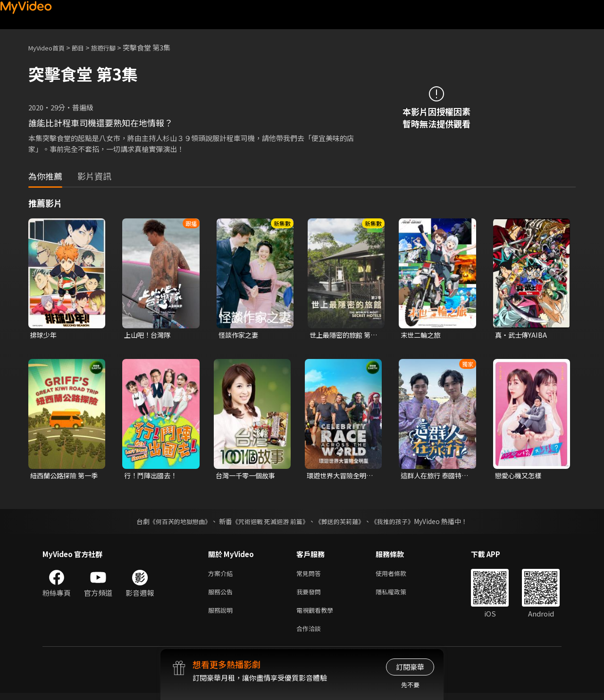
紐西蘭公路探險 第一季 (63, 477)
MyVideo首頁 (50, 47)
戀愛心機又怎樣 (520, 477)
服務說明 (222, 615)
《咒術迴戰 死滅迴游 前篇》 (269, 523)
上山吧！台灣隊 (149, 335)
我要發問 (310, 595)
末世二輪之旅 (422, 335)
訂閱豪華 (410, 667)
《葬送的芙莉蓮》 (344, 523)
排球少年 (44, 335)
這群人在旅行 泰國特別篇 (433, 477)
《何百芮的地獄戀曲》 (174, 523)
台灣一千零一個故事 (247, 477)
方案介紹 (222, 575)
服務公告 (222, 595)
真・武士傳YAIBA (522, 335)
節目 (85, 47)
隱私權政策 (399, 595)
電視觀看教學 (318, 615)
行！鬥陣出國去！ (152, 477)
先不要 (410, 685)
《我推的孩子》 (400, 523)
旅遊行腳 (114, 47)
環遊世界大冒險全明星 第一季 (339, 477)
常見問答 (310, 575)
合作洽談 (310, 635)
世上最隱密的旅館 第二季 (342, 335)
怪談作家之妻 (240, 335)
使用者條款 (399, 575)
